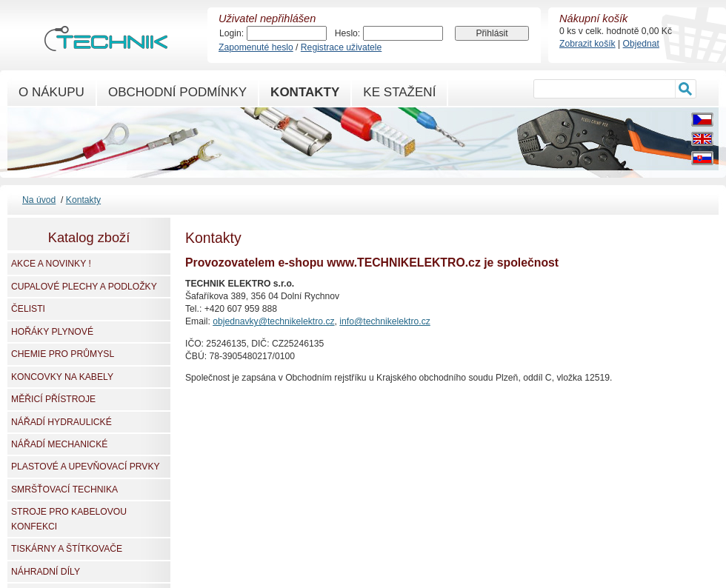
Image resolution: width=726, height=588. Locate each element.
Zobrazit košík (587, 44)
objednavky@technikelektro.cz (273, 321)
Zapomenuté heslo (256, 47)
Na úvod (39, 200)
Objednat (641, 44)
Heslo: (347, 33)
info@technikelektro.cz (384, 321)
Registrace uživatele (341, 47)
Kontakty (83, 200)
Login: (232, 33)
